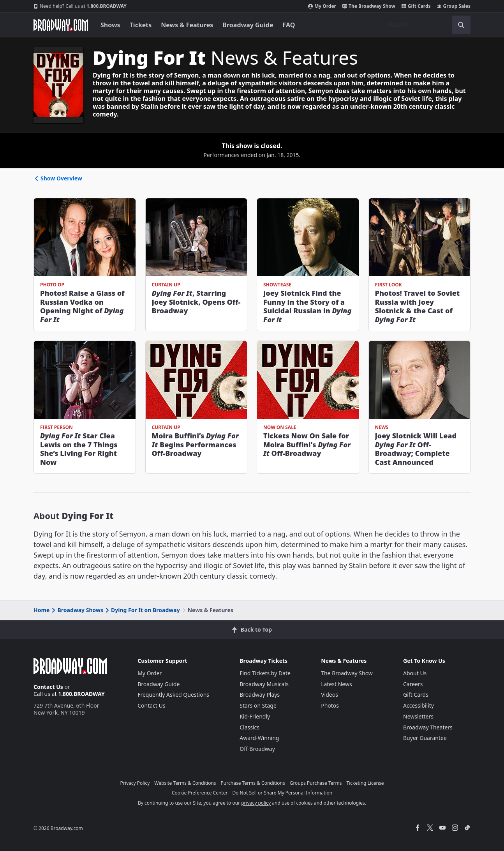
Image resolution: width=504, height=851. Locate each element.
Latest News (337, 684)
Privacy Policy (135, 783)
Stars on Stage (258, 705)
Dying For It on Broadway (142, 610)
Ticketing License (365, 783)
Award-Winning (259, 738)
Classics (249, 727)
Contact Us (48, 687)
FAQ (289, 25)
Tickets (141, 25)
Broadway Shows (77, 610)
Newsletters (418, 716)
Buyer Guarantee (425, 738)
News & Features (187, 25)
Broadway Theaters (428, 727)
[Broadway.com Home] (61, 25)
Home (41, 610)
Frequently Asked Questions (173, 695)
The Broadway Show (369, 6)
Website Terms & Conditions (185, 783)
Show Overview (58, 178)
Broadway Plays (260, 695)
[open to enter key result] (461, 25)
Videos (330, 695)
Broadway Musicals (264, 684)
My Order (322, 6)
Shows (110, 25)
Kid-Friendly (255, 716)
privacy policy (256, 803)
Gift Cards (416, 6)
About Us (415, 673)
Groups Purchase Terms (316, 783)
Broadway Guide (248, 25)
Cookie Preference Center (200, 793)
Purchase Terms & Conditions (253, 783)
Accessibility (419, 705)
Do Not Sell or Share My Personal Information (282, 793)
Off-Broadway (257, 749)
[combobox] (426, 25)
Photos (330, 705)
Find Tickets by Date (265, 673)
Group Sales (454, 6)
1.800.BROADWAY (80, 6)
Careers (413, 684)
